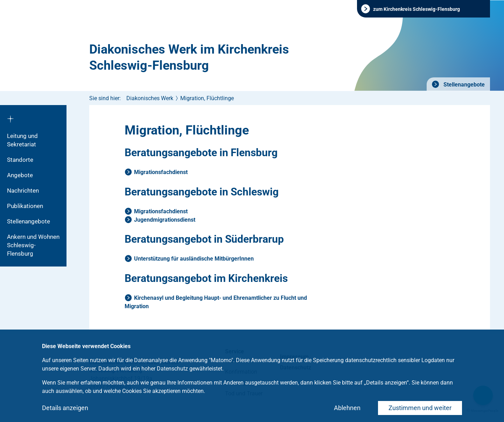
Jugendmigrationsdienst (165, 220)
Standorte (20, 160)
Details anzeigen (65, 408)
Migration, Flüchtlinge (207, 98)
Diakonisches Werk (150, 98)
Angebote (20, 175)
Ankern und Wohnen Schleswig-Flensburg (33, 245)
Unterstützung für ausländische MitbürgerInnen (194, 259)
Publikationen (25, 206)
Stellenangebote (463, 85)
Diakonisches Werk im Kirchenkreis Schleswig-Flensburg (189, 57)
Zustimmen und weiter (420, 408)
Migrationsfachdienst (161, 172)
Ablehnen (347, 408)
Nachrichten (23, 191)
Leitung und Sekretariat (22, 140)
